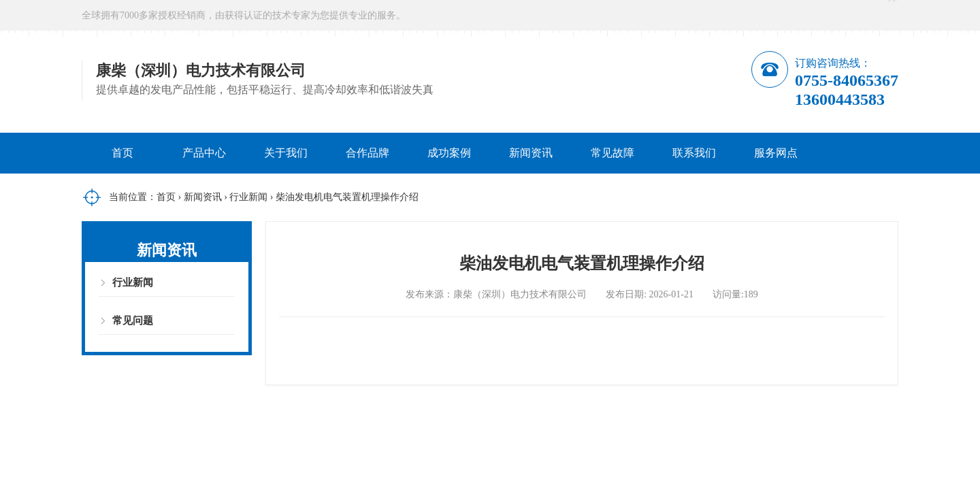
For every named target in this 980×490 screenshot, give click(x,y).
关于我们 (286, 153)
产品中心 (204, 153)
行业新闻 (248, 197)
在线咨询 (787, 15)
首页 (122, 153)
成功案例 (449, 153)
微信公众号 (868, 15)
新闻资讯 (531, 153)
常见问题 (133, 321)
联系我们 (694, 153)
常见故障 (612, 153)
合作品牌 (367, 153)
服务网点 (776, 153)
